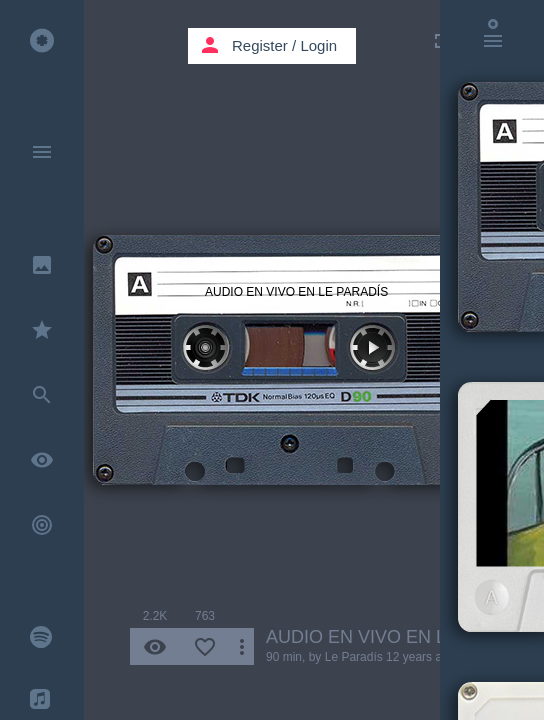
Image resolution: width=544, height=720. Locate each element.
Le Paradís (354, 657)
